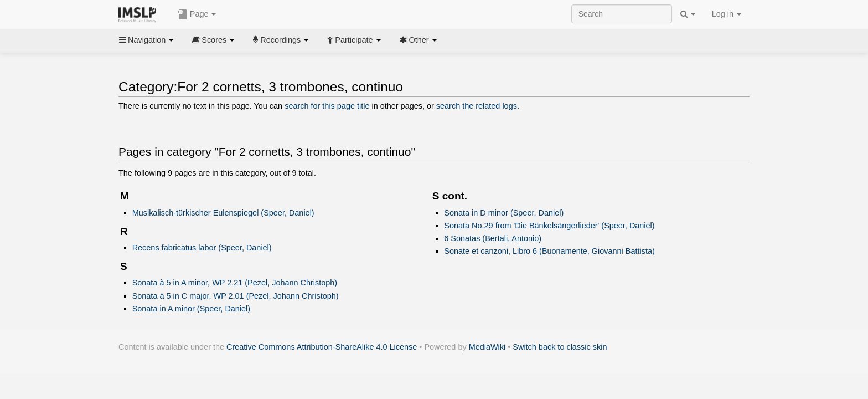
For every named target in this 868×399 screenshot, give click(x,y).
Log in (727, 14)
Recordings (281, 40)
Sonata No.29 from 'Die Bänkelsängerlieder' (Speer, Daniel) (549, 226)
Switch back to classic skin (560, 347)
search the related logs (477, 106)
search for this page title (327, 106)
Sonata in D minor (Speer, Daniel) (504, 213)
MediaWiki (487, 347)
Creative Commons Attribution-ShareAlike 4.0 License (322, 347)
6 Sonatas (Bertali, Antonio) (493, 238)
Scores (213, 40)
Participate (354, 40)
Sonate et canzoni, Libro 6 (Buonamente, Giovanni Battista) (549, 251)
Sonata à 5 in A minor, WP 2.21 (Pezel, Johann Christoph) (235, 283)
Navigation (146, 40)
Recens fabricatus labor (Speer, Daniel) (202, 248)
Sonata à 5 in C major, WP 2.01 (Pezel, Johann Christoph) (236, 296)
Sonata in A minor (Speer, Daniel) (191, 309)
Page (197, 14)
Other (418, 40)
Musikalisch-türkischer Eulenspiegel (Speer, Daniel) (223, 213)
